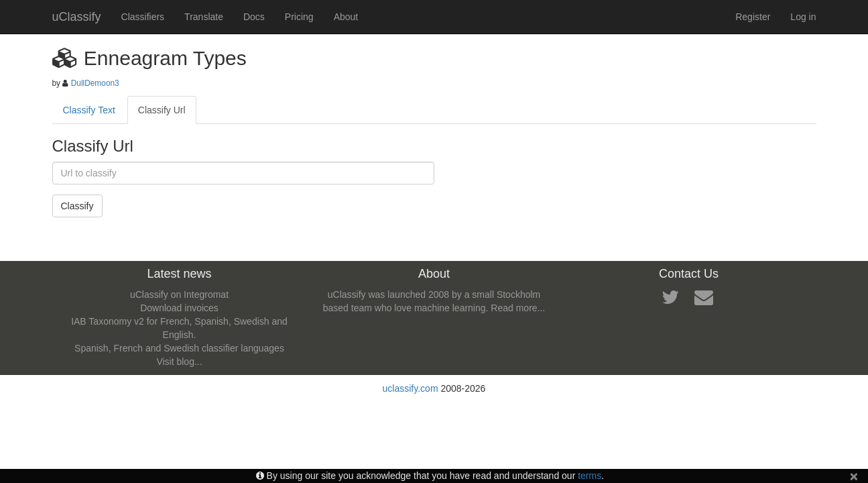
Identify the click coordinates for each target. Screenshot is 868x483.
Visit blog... (179, 362)
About (346, 17)
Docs (254, 17)
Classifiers (143, 17)
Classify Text (89, 110)
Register (753, 17)
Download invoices (179, 308)
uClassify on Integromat (179, 294)
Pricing (299, 17)
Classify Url (162, 110)
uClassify (77, 17)
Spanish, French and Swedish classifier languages (179, 348)
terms (590, 476)
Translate (204, 17)
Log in (803, 17)
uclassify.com (411, 388)
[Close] (854, 476)
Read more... (518, 308)
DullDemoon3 (95, 83)
